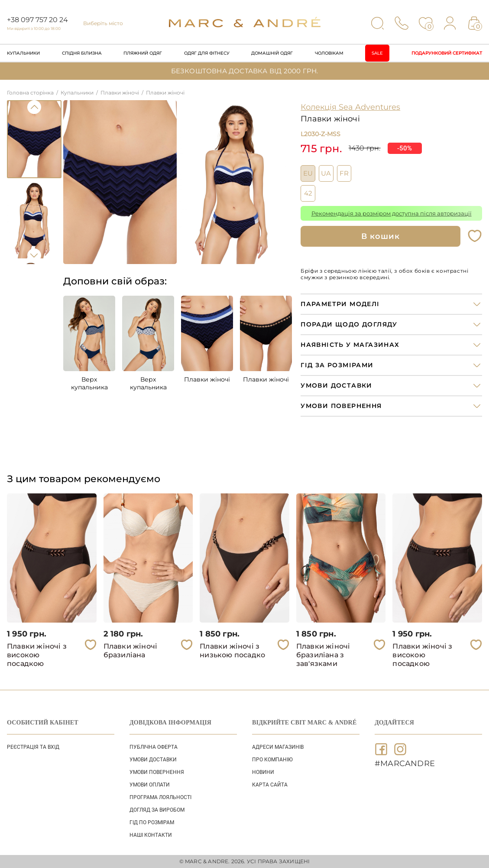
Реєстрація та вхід (33, 747)
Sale (377, 53)
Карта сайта (270, 785)
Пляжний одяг (143, 53)
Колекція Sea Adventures (350, 107)
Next (34, 255)
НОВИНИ (263, 772)
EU (308, 173)
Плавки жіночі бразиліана (131, 651)
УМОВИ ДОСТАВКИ (153, 760)
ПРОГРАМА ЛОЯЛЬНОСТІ (160, 797)
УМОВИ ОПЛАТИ (150, 785)
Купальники (23, 53)
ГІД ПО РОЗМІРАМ (152, 822)
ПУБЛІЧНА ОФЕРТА (154, 747)
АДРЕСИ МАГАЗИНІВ (278, 747)
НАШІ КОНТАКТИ (151, 835)
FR (344, 173)
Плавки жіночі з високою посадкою (37, 655)
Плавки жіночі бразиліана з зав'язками (323, 655)
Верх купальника (89, 383)
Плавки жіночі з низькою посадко (232, 651)
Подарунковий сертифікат (447, 53)
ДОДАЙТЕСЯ (394, 723)
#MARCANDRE (405, 764)
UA (326, 173)
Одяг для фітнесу (207, 53)
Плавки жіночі (207, 379)
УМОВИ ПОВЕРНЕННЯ (157, 772)
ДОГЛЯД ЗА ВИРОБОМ (157, 810)
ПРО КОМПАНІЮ (272, 760)
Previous (34, 107)
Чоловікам (329, 53)
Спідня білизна (82, 53)
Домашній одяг (272, 53)
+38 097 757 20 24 (37, 20)
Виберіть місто (103, 23)
